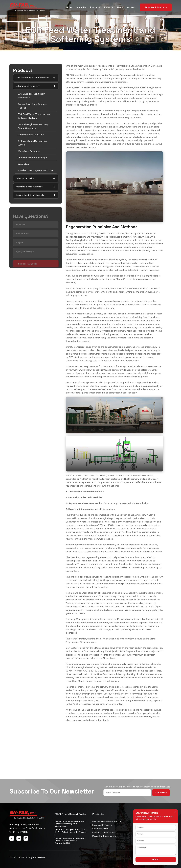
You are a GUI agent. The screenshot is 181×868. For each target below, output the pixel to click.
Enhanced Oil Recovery (103, 825)
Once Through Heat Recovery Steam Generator (33, 126)
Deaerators (24, 164)
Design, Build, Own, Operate (105, 836)
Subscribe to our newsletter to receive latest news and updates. (137, 787)
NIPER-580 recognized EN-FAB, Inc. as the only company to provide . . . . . (71, 832)
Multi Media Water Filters (31, 135)
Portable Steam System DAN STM (35, 170)
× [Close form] (175, 812)
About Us (81, 7)
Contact (131, 7)
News (120, 7)
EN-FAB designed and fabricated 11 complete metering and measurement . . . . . (71, 824)
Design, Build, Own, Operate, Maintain (32, 106)
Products (95, 7)
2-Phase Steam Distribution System (32, 143)
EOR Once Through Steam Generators (31, 96)
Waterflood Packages (29, 151)
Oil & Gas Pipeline (100, 829)
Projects (108, 7)
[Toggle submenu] (54, 78)
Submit (156, 859)
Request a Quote (156, 7)
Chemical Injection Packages (32, 158)
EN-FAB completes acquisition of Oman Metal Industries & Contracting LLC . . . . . (70, 841)
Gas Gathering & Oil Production (107, 821)
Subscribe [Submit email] (161, 793)
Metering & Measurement (104, 832)
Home (69, 7)
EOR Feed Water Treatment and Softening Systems (34, 116)
